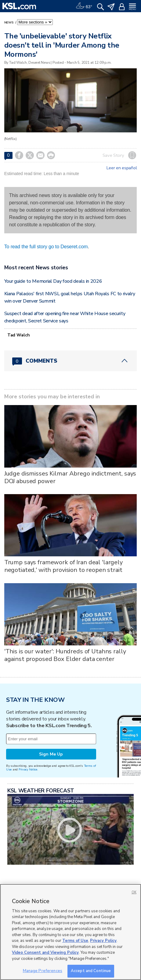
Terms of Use (75, 941)
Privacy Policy (103, 941)
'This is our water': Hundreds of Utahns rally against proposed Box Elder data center (65, 655)
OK (134, 892)
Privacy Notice (28, 769)
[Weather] (84, 6)
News (9, 23)
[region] (70, 932)
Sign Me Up (51, 754)
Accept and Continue (91, 971)
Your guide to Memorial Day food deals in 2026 (53, 281)
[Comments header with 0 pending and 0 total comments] (71, 361)
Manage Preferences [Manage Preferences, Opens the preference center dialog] (43, 971)
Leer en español (122, 168)
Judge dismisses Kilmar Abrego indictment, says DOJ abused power (70, 477)
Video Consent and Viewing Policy (45, 953)
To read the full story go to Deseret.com (46, 247)
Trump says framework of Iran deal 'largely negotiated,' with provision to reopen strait (63, 566)
